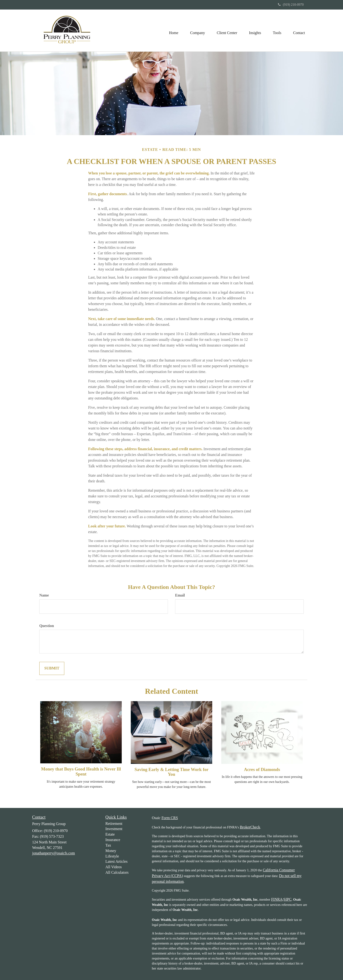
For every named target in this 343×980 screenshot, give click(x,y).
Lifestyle (112, 856)
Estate (110, 834)
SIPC (288, 899)
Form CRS (170, 818)
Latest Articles (117, 861)
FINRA (277, 899)
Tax (108, 845)
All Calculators (117, 872)
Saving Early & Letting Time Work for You (172, 772)
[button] (197, 31)
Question (47, 626)
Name (44, 595)
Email (180, 595)
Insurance (113, 840)
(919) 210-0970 (291, 5)
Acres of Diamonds (262, 769)
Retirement (114, 824)
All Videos (114, 867)
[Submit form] (52, 668)
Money (111, 851)
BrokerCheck (250, 827)
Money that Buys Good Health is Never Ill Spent (81, 771)
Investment (114, 829)
